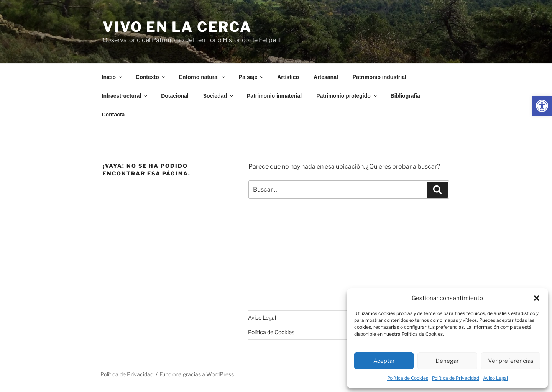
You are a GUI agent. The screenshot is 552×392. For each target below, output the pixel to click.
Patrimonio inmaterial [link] (274, 96)
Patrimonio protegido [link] (347, 96)
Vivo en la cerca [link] (177, 27)
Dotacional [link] (175, 96)
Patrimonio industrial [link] (379, 77)
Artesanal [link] (326, 77)
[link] (542, 106)
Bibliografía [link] (405, 96)
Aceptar (384, 361)
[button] (537, 298)
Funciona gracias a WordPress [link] (197, 374)
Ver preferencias (511, 361)
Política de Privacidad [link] (456, 378)
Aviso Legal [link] (495, 378)
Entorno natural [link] (203, 77)
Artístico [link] (288, 77)
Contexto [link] (151, 77)
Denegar (447, 361)
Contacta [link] (113, 115)
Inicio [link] (113, 77)
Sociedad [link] (219, 96)
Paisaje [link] (252, 77)
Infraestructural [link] (125, 96)
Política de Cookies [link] (408, 378)
